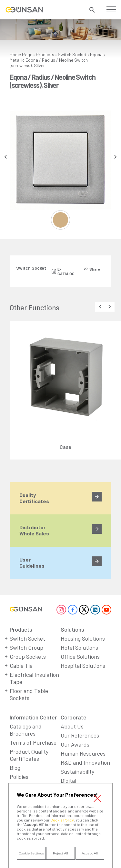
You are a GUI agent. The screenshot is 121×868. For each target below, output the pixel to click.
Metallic (17, 60)
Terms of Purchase (33, 742)
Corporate (74, 717)
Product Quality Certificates (29, 755)
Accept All (90, 853)
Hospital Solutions (83, 666)
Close (97, 798)
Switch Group (26, 647)
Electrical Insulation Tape (34, 678)
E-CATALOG (66, 271)
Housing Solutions (83, 638)
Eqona (96, 54)
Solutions (72, 629)
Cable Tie (21, 666)
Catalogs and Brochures (26, 730)
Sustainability (77, 771)
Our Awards (75, 744)
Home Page (21, 54)
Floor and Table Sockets (29, 694)
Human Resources (83, 753)
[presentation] (6, 157)
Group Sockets (28, 656)
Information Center (33, 717)
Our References (80, 735)
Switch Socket (72, 54)
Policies (19, 777)
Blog (15, 768)
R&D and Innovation (85, 762)
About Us (72, 726)
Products (45, 54)
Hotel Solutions (79, 647)
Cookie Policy (62, 820)
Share (95, 269)
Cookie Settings (31, 853)
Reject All (60, 853)
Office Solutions (80, 656)
